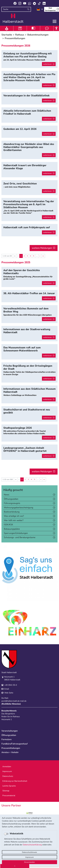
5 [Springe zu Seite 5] (34, 256)
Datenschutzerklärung (32, 845)
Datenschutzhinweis (29, 852)
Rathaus (20, 35)
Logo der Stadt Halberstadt (13, 18)
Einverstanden (29, 862)
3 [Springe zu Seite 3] (27, 256)
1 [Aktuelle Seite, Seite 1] (21, 256)
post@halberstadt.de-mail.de (14, 701)
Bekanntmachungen (38, 35)
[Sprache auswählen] (40, 9)
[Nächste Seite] (40, 256)
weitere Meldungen (42, 248)
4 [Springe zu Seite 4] (30, 256)
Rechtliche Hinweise (11, 704)
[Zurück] (15, 866)
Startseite (7, 35)
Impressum (29, 857)
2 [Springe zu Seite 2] (24, 256)
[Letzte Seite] (43, 256)
